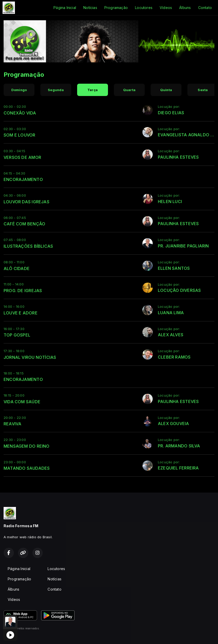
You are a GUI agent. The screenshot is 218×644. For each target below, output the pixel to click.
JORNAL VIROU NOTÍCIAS (30, 357)
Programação (116, 8)
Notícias (90, 8)
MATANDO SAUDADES (27, 468)
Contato (205, 8)
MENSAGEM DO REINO (27, 446)
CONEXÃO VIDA (20, 113)
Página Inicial (65, 8)
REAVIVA (12, 424)
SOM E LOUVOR (20, 135)
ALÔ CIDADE (17, 268)
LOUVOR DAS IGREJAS (26, 202)
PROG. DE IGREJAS (23, 291)
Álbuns (185, 8)
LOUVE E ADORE (21, 313)
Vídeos (166, 8)
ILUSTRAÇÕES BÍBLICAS (28, 246)
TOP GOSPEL (17, 335)
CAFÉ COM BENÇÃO (24, 224)
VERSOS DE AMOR (22, 157)
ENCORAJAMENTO (23, 179)
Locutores (144, 8)
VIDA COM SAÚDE (22, 402)
